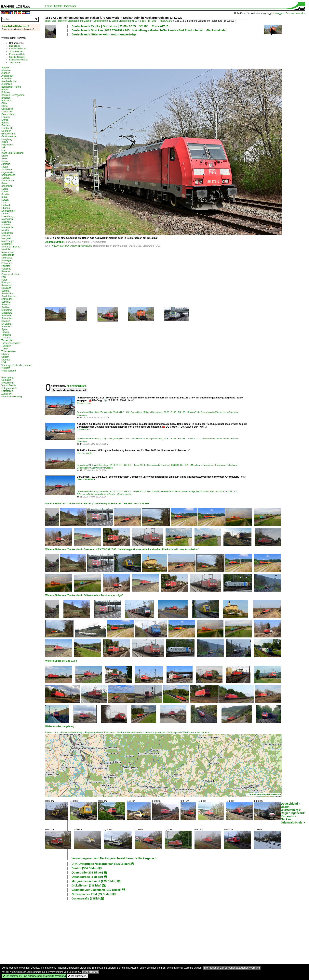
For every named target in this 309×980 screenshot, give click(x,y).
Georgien (6, 131)
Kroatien (6, 194)
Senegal (6, 305)
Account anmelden (296, 13)
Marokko (6, 225)
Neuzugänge (8, 377)
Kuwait (5, 200)
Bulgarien (6, 101)
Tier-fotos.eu (15, 62)
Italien (5, 161)
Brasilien (6, 98)
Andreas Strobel (54, 242)
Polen (4, 280)
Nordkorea (7, 258)
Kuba (4, 197)
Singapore (7, 313)
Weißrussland (9, 371)
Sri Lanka (6, 324)
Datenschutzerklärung (12, 396)
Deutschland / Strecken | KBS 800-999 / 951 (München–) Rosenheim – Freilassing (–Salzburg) (192, 465)
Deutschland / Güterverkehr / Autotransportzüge (104, 34)
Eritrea (5, 120)
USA (4, 362)
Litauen (5, 214)
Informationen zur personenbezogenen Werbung (232, 968)
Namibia (6, 249)
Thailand (6, 338)
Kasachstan (8, 181)
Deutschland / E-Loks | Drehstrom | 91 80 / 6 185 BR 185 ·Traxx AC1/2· (120, 26)
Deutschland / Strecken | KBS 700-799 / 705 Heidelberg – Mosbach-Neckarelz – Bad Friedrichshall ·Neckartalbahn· (149, 30)
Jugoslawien (8, 172)
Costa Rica (7, 109)
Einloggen (279, 13)
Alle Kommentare (76, 386)
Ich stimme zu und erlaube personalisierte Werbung (34, 976)
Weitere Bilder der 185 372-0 (61, 661)
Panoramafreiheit (10, 274)
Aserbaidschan (9, 81)
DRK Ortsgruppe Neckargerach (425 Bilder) (101, 864)
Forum (49, 6)
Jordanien (7, 170)
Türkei (5, 349)
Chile (4, 103)
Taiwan (5, 332)
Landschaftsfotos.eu (19, 60)
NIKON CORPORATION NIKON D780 (72, 246)
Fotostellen (7, 391)
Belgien (5, 90)
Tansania (6, 335)
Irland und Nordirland (12, 153)
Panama (6, 271)
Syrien (5, 329)
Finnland (6, 125)
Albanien (6, 70)
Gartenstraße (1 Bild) (86, 898)
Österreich (7, 263)
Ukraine (5, 354)
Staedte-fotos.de (17, 57)
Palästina (6, 269)
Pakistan (6, 266)
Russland (6, 288)
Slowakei (6, 316)
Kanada (5, 178)
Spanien (6, 321)
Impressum (70, 6)
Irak (3, 147)
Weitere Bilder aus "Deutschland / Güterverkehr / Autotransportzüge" (84, 595)
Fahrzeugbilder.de (18, 49)
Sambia (5, 291)
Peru (4, 277)
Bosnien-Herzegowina (13, 95)
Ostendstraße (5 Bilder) (87, 877)
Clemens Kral (84, 403)
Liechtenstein (8, 211)
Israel (4, 158)
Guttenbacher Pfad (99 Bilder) (92, 894)
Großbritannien (9, 136)
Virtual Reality (9, 385)
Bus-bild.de (14, 46)
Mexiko (5, 230)
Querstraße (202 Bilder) (87, 873)
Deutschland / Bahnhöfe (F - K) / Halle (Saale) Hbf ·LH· (103, 412)
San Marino (7, 294)
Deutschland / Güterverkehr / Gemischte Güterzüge (171, 491)
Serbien (5, 307)
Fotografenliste (9, 388)
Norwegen (7, 260)
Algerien (6, 73)
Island (5, 156)
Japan (5, 167)
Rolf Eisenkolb (84, 453)
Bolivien (6, 92)
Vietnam (6, 368)
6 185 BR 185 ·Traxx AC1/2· (156, 21)
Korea (5, 189)
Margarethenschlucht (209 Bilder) (94, 881)
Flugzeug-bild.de (17, 54)
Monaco (6, 236)
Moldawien (7, 233)
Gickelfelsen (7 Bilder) (86, 886)
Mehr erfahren (90, 972)
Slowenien (7, 318)
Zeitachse (7, 394)
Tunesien (6, 346)
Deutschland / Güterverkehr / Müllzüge (95, 468)
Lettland (6, 205)
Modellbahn (7, 383)
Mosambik (7, 244)
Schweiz (6, 302)
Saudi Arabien (9, 296)
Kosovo (5, 192)
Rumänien (7, 285)
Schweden (7, 299)
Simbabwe (7, 310)
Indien (5, 142)
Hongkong (7, 139)
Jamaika (6, 164)
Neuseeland (8, 252)
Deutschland (100, 21)
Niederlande (8, 255)
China (4, 106)
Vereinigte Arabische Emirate (17, 365)
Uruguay (6, 360)
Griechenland (8, 134)
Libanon (6, 208)
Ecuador (6, 117)
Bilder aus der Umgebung (60, 726)
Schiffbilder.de (16, 51)
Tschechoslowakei (11, 343)
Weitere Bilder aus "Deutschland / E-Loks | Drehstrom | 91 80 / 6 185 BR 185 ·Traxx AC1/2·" (98, 504)
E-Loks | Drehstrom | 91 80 (123, 21)
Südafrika (6, 327)
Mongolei (6, 238)
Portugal (6, 283)
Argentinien (7, 76)
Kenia (4, 183)
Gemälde (6, 380)
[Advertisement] (146, 52)
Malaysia (6, 222)
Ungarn (5, 357)
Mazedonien (8, 227)
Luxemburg (7, 216)
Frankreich (7, 128)
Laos (4, 203)
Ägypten (6, 68)
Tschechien (7, 340)
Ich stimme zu (77, 976)
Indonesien (7, 145)
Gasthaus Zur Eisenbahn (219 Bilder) (96, 890)
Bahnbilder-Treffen (11, 87)
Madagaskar (8, 219)
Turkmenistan (8, 351)
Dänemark (7, 112)
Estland (5, 123)
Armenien (6, 79)
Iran (3, 150)
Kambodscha (8, 175)
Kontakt (58, 6)
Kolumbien (7, 186)
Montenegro (8, 241)
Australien (7, 84)
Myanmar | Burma (11, 247)
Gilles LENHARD (86, 480)
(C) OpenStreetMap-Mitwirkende (263, 795)
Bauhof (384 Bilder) (85, 868)
